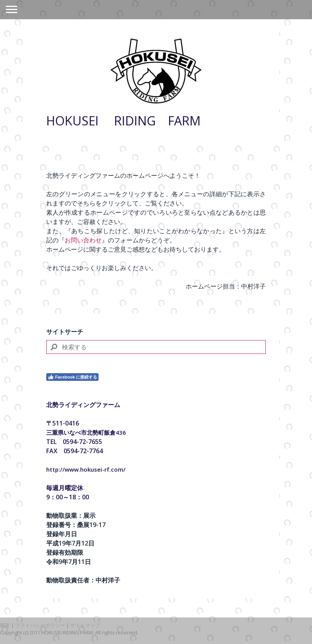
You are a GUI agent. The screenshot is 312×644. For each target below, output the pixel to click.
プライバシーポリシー (40, 625)
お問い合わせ (83, 240)
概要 (5, 625)
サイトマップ (85, 625)
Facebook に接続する (72, 377)
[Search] (156, 347)
